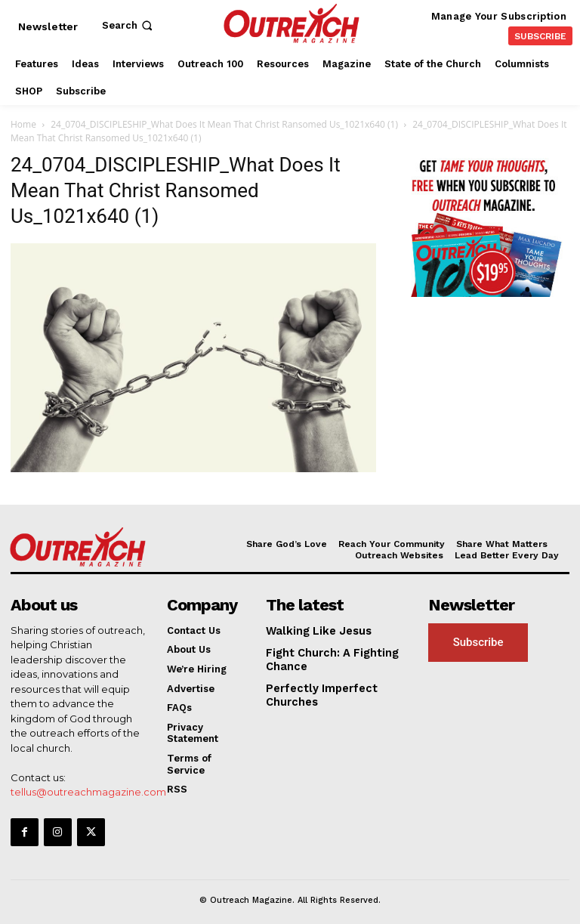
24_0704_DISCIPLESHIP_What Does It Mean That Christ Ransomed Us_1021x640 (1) (224, 124)
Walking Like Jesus (313, 630)
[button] (129, 25)
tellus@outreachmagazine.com (88, 790)
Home (23, 124)
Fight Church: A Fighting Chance (325, 658)
